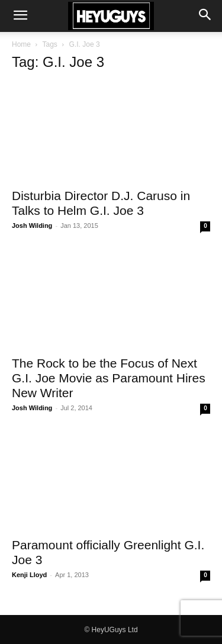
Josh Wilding (32, 226)
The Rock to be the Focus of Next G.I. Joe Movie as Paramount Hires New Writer (109, 378)
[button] (20, 16)
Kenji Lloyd (29, 575)
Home (21, 44)
